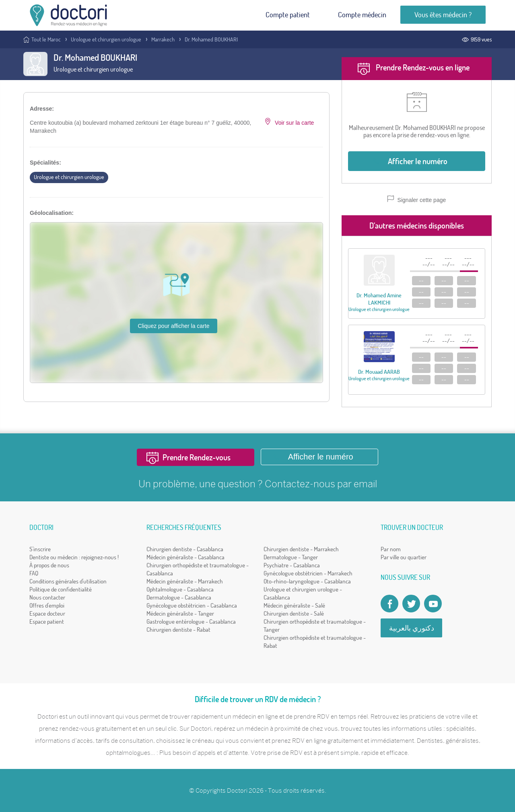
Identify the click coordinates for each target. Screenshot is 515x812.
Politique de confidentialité (61, 589)
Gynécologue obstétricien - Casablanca (192, 605)
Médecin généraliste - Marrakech (185, 581)
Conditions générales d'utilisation (68, 581)
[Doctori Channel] (433, 604)
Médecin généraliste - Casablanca (185, 557)
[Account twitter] (411, 604)
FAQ (34, 573)
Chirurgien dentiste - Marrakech (301, 549)
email (365, 484)
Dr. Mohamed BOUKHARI (211, 39)
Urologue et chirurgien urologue (106, 39)
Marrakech (163, 39)
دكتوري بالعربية (412, 628)
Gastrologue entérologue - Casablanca (191, 621)
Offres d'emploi (47, 605)
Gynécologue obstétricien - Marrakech (308, 573)
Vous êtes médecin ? (443, 15)
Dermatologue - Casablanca (179, 597)
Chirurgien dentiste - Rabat (178, 630)
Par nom (391, 549)
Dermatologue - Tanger (291, 557)
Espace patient (47, 621)
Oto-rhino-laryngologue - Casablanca (307, 581)
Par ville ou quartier (404, 557)
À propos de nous (49, 565)
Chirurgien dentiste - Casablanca (185, 549)
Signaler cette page (417, 199)
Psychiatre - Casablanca (292, 565)
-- (421, 280)
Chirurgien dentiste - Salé (294, 613)
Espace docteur (47, 613)
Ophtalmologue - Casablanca (180, 589)
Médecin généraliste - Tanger (180, 613)
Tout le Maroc (46, 39)
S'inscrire (40, 549)
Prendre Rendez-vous (197, 457)
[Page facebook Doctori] (389, 604)
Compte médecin (362, 15)
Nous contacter (47, 597)
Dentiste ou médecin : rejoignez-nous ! (74, 557)
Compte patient (288, 15)
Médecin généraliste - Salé (294, 605)
